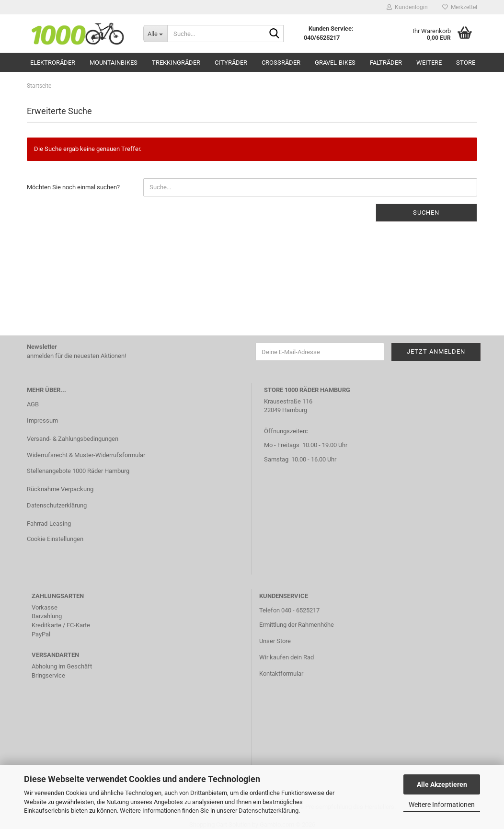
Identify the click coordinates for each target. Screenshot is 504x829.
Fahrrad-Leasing (49, 524)
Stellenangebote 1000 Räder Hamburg (78, 471)
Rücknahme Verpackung (60, 489)
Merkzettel (460, 7)
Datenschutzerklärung (269, 811)
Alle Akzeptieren (442, 784)
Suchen (426, 213)
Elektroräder (53, 63)
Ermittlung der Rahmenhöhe (297, 625)
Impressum (42, 420)
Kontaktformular (281, 674)
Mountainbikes (114, 63)
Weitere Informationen (442, 805)
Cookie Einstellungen (55, 539)
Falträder (386, 63)
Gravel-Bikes (335, 63)
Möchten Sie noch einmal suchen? (73, 187)
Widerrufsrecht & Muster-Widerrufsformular (86, 455)
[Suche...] (155, 34)
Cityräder (231, 63)
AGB (33, 404)
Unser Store (275, 641)
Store (466, 63)
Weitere (429, 63)
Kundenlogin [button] (407, 7)
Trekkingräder (176, 63)
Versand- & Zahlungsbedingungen (73, 439)
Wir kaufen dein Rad (286, 657)
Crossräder (281, 63)
